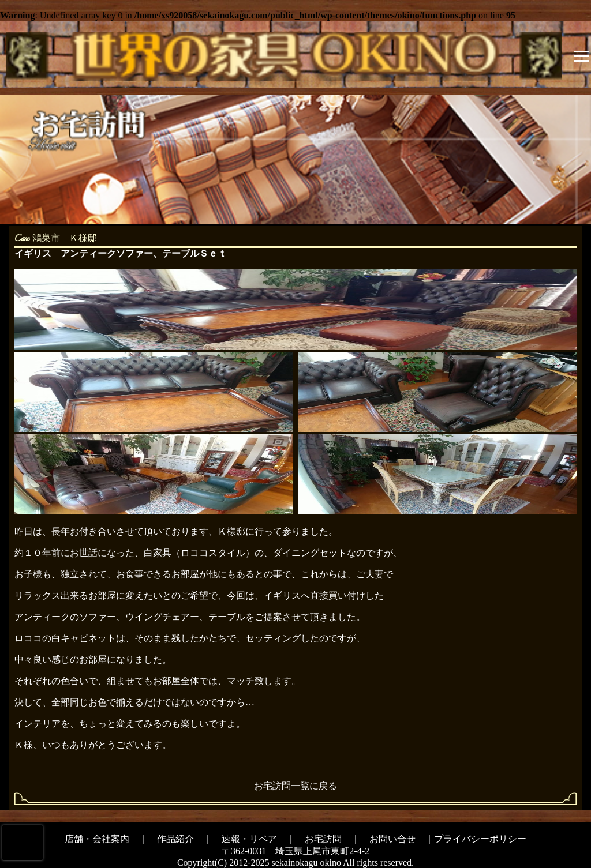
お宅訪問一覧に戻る (295, 786)
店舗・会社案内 (97, 839)
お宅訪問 (323, 839)
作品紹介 (175, 839)
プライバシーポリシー (480, 839)
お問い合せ (392, 839)
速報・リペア (249, 839)
